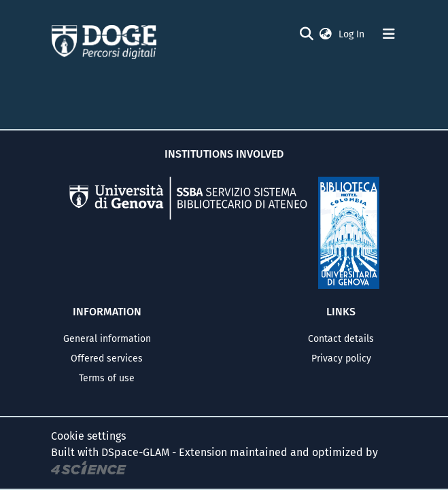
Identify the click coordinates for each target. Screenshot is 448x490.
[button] (326, 34)
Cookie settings (88, 436)
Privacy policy (341, 358)
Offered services (107, 358)
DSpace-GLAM (135, 452)
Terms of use (107, 378)
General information (107, 339)
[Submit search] (307, 34)
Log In (353, 34)
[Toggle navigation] (389, 34)
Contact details (341, 339)
